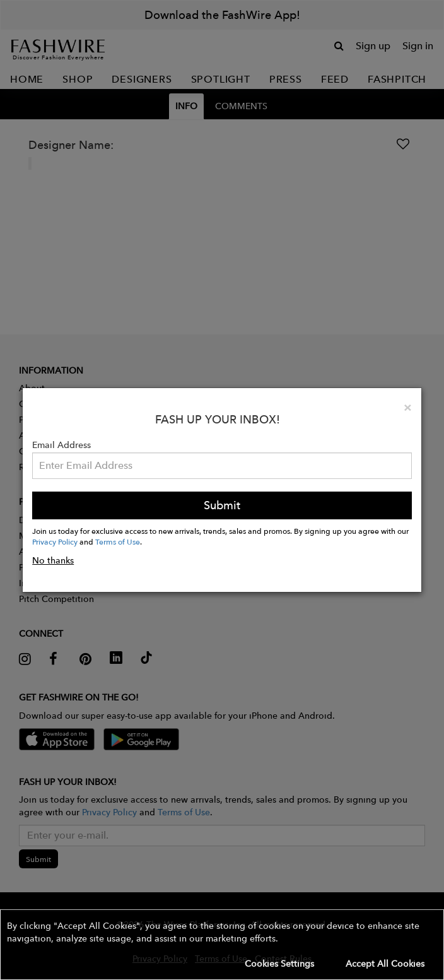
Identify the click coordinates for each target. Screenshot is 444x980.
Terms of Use (118, 541)
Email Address (61, 445)
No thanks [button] (53, 560)
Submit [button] (222, 505)
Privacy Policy (55, 541)
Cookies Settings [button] (279, 964)
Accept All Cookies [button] (385, 964)
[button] (222, 945)
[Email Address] (222, 466)
